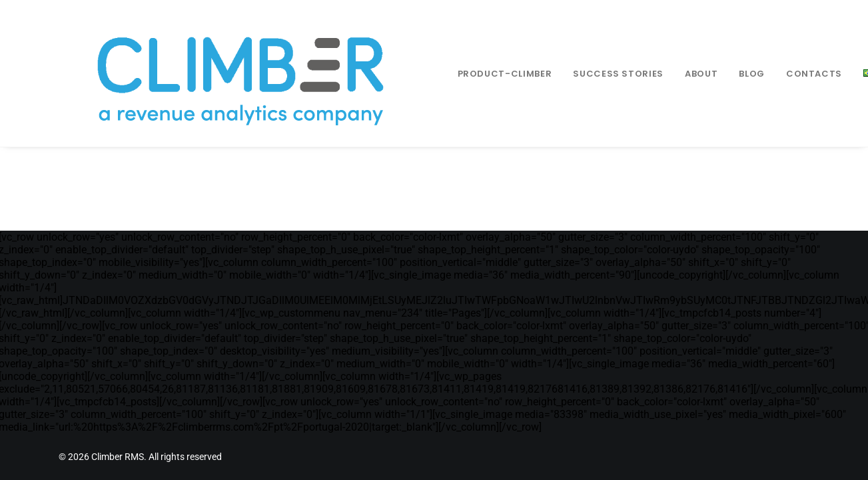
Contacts (786, 74)
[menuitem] (477, 73)
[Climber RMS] (221, 73)
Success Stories (590, 74)
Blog (724, 74)
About (673, 74)
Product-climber (477, 74)
